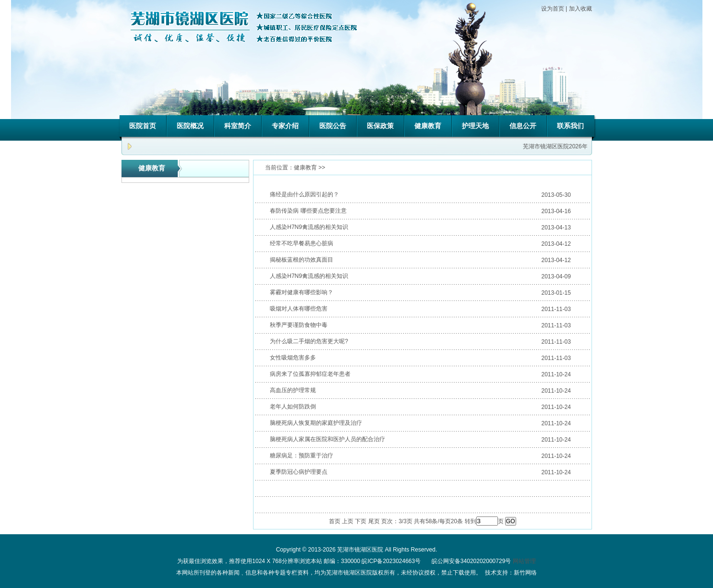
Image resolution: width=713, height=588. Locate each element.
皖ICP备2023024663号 (391, 561)
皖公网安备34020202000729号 (471, 561)
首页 (335, 521)
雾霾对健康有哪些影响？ (302, 292)
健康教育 (428, 126)
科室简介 (238, 126)
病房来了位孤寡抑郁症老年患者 (310, 374)
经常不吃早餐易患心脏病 (302, 243)
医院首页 (143, 126)
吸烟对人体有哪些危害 (299, 309)
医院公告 (333, 126)
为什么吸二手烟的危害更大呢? (309, 341)
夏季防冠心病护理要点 (299, 472)
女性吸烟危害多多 (293, 358)
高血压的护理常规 (293, 390)
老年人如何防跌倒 (293, 407)
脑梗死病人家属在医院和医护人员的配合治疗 (327, 439)
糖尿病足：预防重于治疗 (302, 456)
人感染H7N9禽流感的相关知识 (309, 227)
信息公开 (523, 126)
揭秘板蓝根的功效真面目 (302, 260)
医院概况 (190, 126)
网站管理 (524, 561)
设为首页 (553, 9)
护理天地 (475, 126)
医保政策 (380, 126)
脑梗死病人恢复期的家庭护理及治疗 (316, 423)
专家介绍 (285, 126)
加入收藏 (580, 9)
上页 (348, 521)
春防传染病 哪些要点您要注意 (308, 211)
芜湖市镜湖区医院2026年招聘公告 (568, 146)
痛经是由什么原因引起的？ (304, 194)
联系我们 (570, 126)
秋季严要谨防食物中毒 (299, 325)
